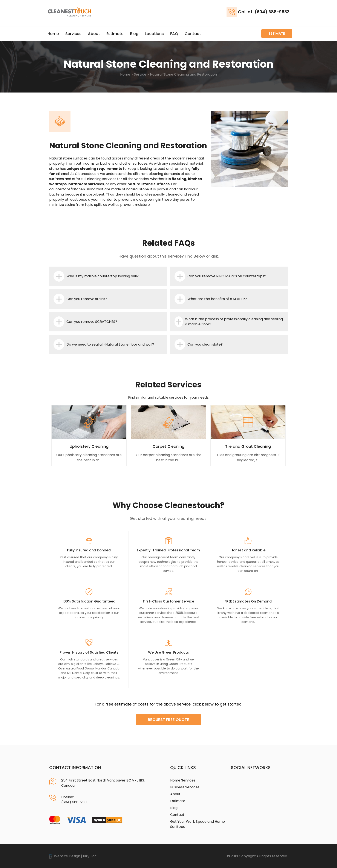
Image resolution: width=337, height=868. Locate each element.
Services (73, 34)
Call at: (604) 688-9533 (264, 12)
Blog (134, 34)
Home (53, 34)
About (94, 34)
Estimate (115, 34)
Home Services (183, 780)
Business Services (185, 787)
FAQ (174, 34)
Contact (193, 34)
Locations (154, 34)
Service (140, 74)
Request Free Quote (168, 720)
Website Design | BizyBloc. (73, 856)
